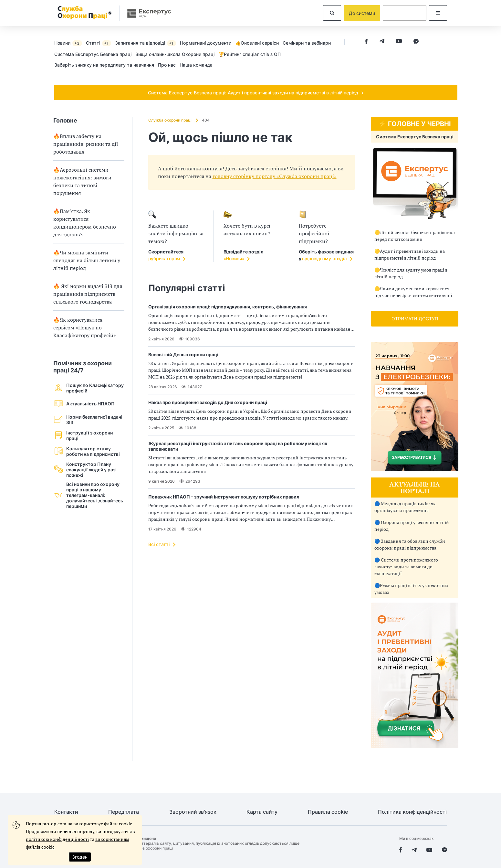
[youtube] (399, 42)
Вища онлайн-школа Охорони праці (175, 54)
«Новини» (234, 258)
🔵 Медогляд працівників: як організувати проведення (405, 507)
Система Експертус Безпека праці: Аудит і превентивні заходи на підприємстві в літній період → (256, 93)
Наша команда (196, 65)
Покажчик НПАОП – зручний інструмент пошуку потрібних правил (224, 497)
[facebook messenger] (416, 42)
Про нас (167, 65)
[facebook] (366, 42)
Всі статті (159, 544)
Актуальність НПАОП (84, 404)
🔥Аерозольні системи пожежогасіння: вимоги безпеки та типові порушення (82, 181)
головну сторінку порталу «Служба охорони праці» (275, 176)
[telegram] (382, 42)
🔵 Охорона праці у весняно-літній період (412, 526)
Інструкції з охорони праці (83, 435)
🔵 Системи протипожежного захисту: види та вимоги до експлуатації (406, 567)
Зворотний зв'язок (193, 812)
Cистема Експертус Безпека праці (93, 54)
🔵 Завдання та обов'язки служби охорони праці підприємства (410, 544)
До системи (362, 13)
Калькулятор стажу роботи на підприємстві (87, 451)
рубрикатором (164, 258)
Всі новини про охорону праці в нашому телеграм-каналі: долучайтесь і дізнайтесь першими (88, 495)
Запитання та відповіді (146, 43)
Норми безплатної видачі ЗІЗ (88, 419)
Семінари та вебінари (307, 43)
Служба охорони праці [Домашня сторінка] (170, 120)
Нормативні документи (206, 43)
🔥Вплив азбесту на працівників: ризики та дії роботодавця (86, 144)
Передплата (124, 812)
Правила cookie (328, 812)
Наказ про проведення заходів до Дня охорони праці (208, 402)
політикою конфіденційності (57, 839)
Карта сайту (262, 812)
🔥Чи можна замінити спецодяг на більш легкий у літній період (87, 260)
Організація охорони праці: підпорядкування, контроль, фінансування (228, 307)
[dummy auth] (405, 13)
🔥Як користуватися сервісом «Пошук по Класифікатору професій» (85, 327)
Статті (99, 43)
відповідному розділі (325, 258)
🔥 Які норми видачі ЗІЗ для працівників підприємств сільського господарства (88, 294)
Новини (68, 43)
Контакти (66, 812)
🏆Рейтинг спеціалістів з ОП (250, 54)
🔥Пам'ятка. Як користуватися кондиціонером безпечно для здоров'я (85, 223)
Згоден (80, 857)
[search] (332, 13)
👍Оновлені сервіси (257, 43)
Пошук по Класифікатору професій (89, 388)
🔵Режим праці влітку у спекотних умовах (411, 589)
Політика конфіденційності (412, 812)
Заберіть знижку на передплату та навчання (104, 65)
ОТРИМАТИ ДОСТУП (415, 319)
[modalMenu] (438, 13)
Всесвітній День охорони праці (183, 354)
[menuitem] (70, 43)
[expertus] (146, 13)
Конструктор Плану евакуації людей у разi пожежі (85, 470)
